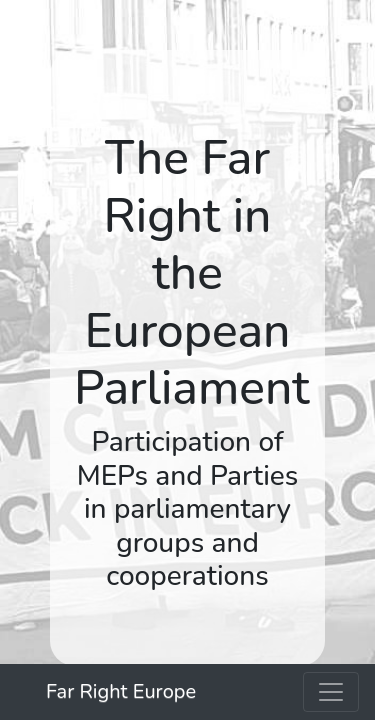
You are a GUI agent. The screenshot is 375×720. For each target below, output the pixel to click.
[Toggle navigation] (331, 692)
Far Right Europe (121, 691)
